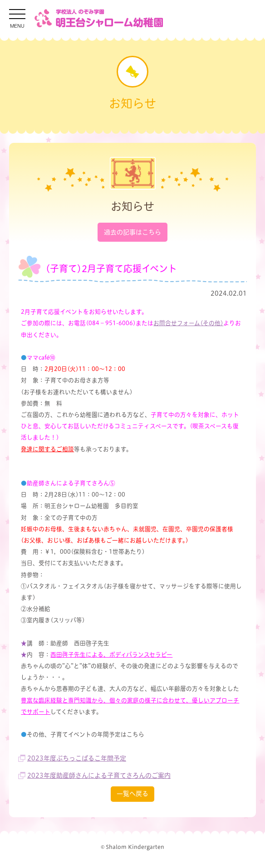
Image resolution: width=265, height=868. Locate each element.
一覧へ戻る (132, 794)
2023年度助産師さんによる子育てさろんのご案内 (99, 775)
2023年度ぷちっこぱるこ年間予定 (77, 758)
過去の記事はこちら (132, 232)
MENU (17, 25)
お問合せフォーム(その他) (188, 323)
